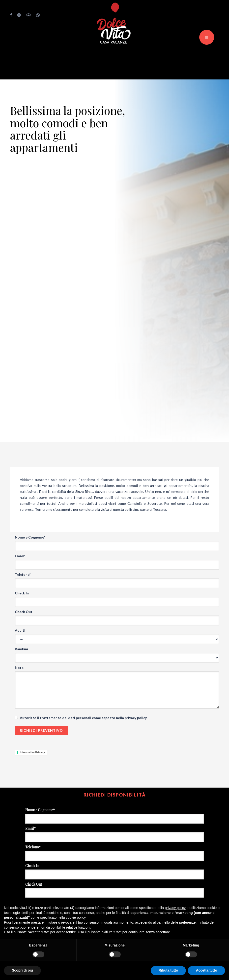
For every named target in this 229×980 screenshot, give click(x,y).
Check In (22, 593)
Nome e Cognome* (30, 537)
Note (19, 668)
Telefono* (23, 574)
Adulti (20, 630)
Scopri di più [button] (22, 970)
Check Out (24, 612)
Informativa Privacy (32, 752)
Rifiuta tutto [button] (168, 970)
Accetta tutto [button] (206, 970)
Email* (20, 556)
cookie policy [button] (76, 917)
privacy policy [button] (175, 908)
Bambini (21, 649)
